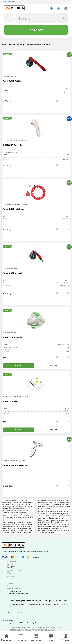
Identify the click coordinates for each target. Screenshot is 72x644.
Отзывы (10, 584)
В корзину (19, 366)
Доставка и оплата (14, 572)
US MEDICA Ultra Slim (13, 338)
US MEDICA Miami (11, 402)
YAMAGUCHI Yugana (12, 82)
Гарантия (11, 575)
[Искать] (64, 19)
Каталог (36, 31)
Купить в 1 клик (52, 366)
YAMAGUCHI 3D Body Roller (15, 466)
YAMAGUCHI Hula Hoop (14, 210)
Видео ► (8, 55)
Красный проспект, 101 (29, 602)
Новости (10, 565)
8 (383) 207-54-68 (15, 592)
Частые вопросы (13, 587)
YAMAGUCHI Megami (13, 274)
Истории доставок (14, 590)
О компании (12, 562)
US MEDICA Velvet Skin (13, 146)
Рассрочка (11, 577)
